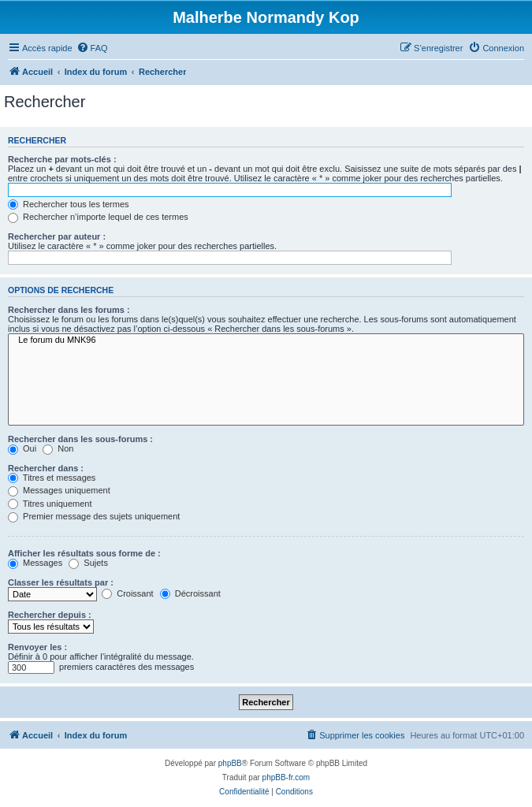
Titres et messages (52, 478)
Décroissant (190, 593)
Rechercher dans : (46, 468)
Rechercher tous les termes (69, 204)
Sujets (88, 563)
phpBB (230, 763)
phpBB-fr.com (286, 777)
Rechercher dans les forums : (69, 310)
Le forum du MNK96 (266, 340)
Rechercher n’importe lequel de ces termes (98, 217)
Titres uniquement (50, 504)
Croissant (128, 593)
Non (58, 448)
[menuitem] (92, 48)
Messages (35, 563)
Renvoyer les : (37, 647)
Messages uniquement (59, 490)
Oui (22, 448)
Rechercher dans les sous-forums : (80, 439)
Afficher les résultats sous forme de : (84, 553)
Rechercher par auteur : (57, 236)
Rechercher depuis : (50, 615)
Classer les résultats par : (61, 582)
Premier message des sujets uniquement (94, 516)
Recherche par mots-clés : (62, 159)
